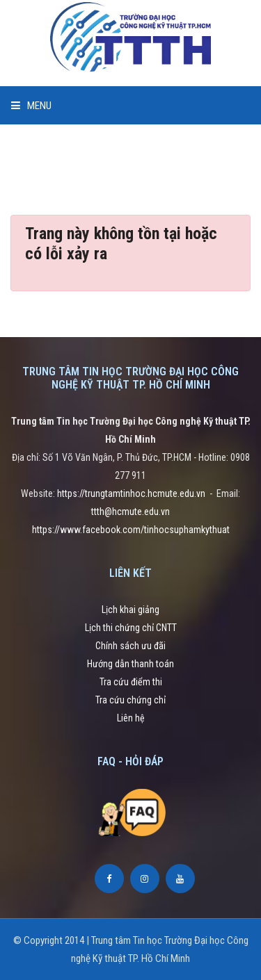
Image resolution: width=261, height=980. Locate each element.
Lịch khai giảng (130, 610)
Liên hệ (131, 718)
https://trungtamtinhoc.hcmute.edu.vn (131, 493)
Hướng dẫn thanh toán (130, 664)
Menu (31, 106)
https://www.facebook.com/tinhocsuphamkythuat (131, 530)
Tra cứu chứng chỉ (130, 700)
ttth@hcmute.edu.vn (130, 512)
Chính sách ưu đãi (130, 646)
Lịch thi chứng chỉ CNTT (131, 628)
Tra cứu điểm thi (131, 682)
